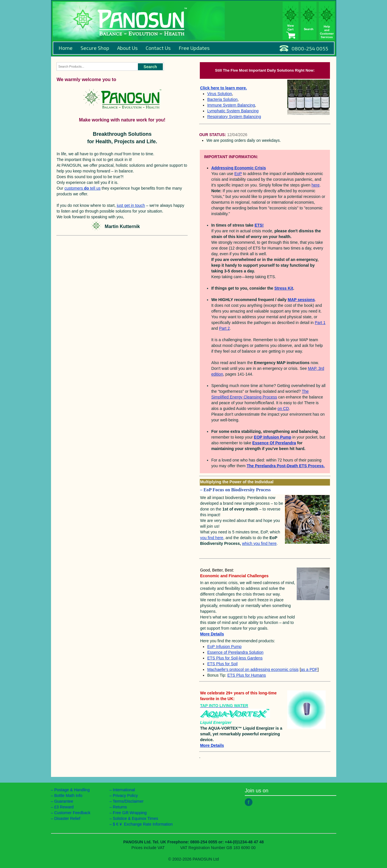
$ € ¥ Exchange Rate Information (143, 824)
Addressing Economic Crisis (239, 168)
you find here (212, 538)
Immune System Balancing (231, 105)
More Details (212, 745)
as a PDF (309, 669)
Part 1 (320, 323)
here (316, 185)
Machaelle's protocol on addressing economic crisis (253, 669)
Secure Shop (95, 48)
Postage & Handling (72, 790)
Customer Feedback (72, 813)
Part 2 (224, 328)
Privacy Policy (125, 796)
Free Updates (194, 48)
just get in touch (131, 205)
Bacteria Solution (222, 99)
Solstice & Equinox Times (136, 818)
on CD (283, 409)
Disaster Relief (67, 818)
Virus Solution (220, 94)
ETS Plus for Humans (247, 675)
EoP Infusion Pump (224, 647)
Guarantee (64, 801)
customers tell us (83, 188)
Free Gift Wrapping (130, 813)
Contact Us (158, 48)
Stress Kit (284, 288)
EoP (238, 174)
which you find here (259, 543)
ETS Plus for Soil (222, 664)
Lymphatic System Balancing (233, 111)
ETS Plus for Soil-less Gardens (235, 658)
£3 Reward (64, 807)
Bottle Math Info (68, 796)
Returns (120, 807)
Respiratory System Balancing (234, 117)
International (124, 790)
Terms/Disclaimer (128, 801)
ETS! (259, 225)
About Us (127, 48)
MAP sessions (301, 300)
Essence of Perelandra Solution (235, 652)
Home (66, 48)
